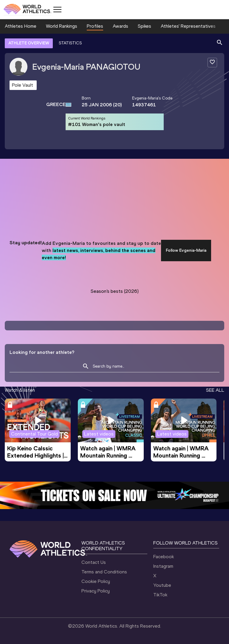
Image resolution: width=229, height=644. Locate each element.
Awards (120, 26)
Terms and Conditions (104, 572)
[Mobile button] (57, 10)
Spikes (144, 26)
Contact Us (94, 562)
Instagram (163, 566)
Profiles (95, 26)
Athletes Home (21, 26)
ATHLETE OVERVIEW (29, 43)
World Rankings (62, 26)
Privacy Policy (96, 591)
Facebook (164, 557)
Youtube (162, 585)
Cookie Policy (96, 581)
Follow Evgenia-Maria (186, 250)
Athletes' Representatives (188, 26)
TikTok (160, 595)
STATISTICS (70, 43)
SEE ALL (215, 390)
